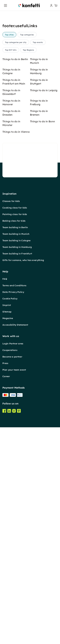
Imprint (7, 563)
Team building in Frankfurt (17, 511)
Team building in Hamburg (17, 505)
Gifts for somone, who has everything (23, 518)
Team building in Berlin (15, 485)
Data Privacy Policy (13, 550)
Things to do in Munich (39, 319)
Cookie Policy (10, 556)
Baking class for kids (14, 478)
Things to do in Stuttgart (39, 339)
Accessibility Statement (15, 582)
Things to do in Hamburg (39, 329)
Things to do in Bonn (42, 379)
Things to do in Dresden (11, 370)
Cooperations (10, 608)
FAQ (5, 536)
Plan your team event (14, 627)
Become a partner (12, 614)
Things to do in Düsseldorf (11, 350)
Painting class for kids (15, 472)
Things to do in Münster (11, 381)
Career (6, 634)
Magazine (8, 576)
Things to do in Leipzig (44, 348)
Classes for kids (11, 459)
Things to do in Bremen (39, 370)
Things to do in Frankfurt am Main (14, 339)
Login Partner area (13, 601)
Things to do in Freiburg (39, 360)
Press (5, 621)
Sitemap (7, 569)
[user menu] (51, 5)
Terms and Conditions (14, 543)
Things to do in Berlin (15, 317)
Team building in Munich (16, 492)
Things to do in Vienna (16, 389)
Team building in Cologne (17, 498)
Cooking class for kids (15, 465)
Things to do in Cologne (11, 329)
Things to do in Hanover (11, 360)
